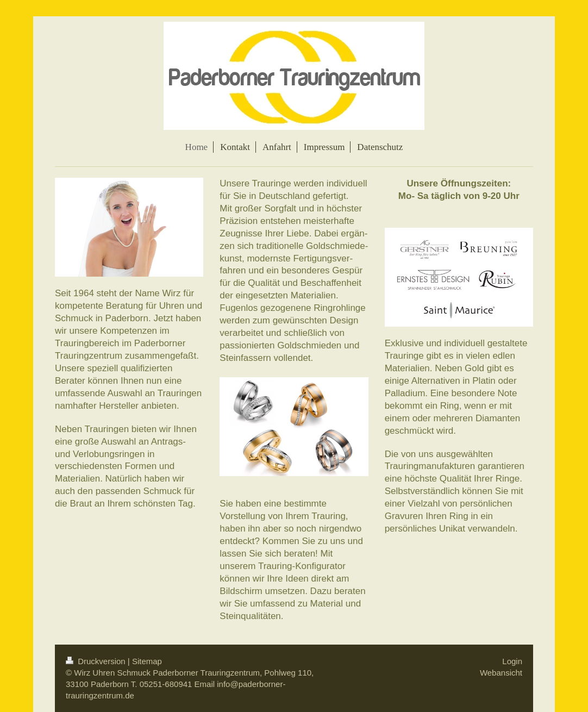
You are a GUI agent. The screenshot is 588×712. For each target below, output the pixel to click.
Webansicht (501, 673)
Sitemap (147, 661)
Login (512, 661)
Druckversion (97, 661)
